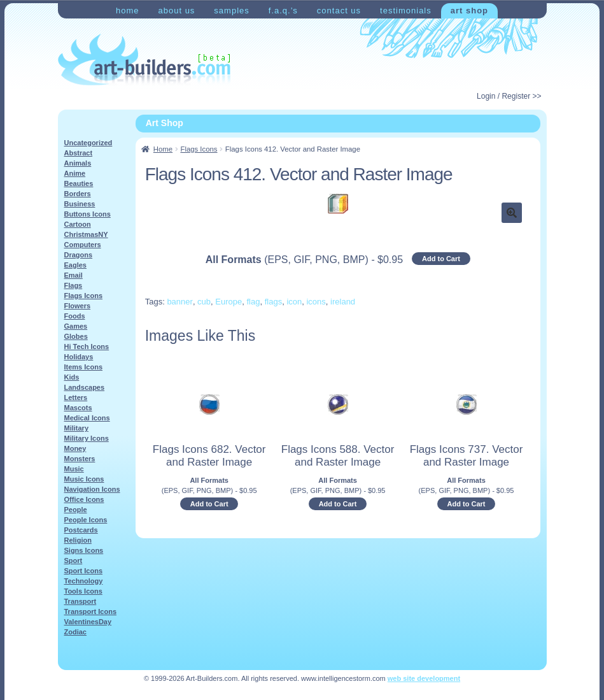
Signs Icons (84, 550)
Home (128, 11)
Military (77, 428)
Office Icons (84, 499)
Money (75, 448)
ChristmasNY (86, 234)
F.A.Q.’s (283, 11)
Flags (74, 285)
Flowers (78, 306)
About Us (176, 11)
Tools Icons (83, 591)
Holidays (79, 357)
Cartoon (78, 224)
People (76, 510)
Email (74, 275)
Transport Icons (91, 611)
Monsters (80, 459)
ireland (343, 302)
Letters (76, 397)
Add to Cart (441, 259)
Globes (76, 336)
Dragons (79, 255)
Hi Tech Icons (87, 346)
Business (80, 204)
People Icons (86, 520)
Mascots (78, 408)
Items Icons (84, 367)
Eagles (75, 265)
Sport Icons (84, 571)
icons (316, 302)
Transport (81, 601)
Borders (78, 194)
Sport (74, 561)
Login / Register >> (509, 96)
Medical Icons (87, 418)
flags (273, 302)
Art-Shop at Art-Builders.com (144, 60)
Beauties (79, 183)
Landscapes (85, 387)
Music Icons (84, 479)
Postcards (81, 530)
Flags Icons (199, 149)
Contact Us (339, 11)
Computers (83, 245)
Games (76, 326)
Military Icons (87, 438)
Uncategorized (88, 143)
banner (179, 302)
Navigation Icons (92, 489)
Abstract (79, 153)
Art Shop (469, 11)
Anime (75, 173)
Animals (78, 163)
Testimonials (406, 11)
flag (253, 302)
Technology (84, 581)
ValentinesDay (88, 622)
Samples (231, 11)
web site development (424, 678)
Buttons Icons (88, 214)
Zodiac (75, 632)
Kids (72, 377)
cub (204, 302)
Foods (75, 316)
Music (74, 469)
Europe (228, 302)
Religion (78, 540)
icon (294, 302)
